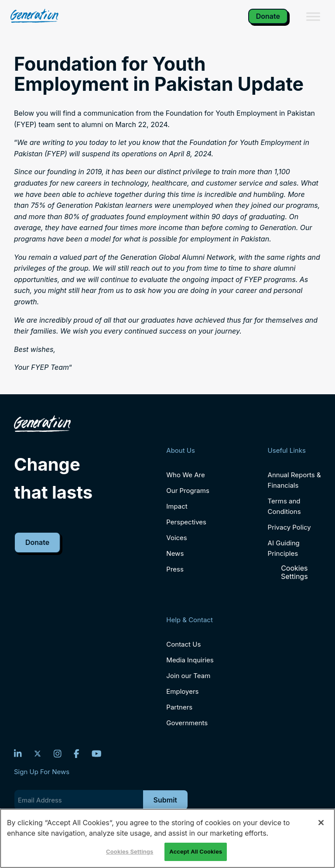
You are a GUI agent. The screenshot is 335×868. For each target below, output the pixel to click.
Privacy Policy (289, 527)
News (175, 553)
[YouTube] (97, 754)
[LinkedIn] (18, 754)
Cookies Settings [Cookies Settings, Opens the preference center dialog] (130, 851)
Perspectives (186, 522)
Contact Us (183, 644)
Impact (177, 506)
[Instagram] (58, 754)
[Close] (321, 823)
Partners (179, 707)
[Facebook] (77, 754)
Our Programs (188, 491)
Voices (176, 538)
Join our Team (188, 676)
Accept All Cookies (196, 851)
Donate (268, 16)
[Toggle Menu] (313, 16)
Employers (182, 691)
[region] (167, 838)
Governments (187, 723)
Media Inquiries (190, 660)
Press (175, 569)
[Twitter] (38, 754)
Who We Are (185, 475)
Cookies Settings (294, 572)
